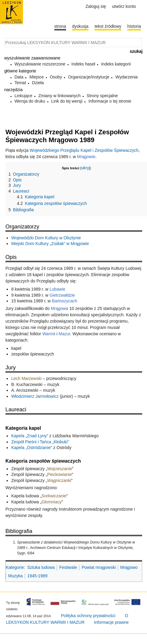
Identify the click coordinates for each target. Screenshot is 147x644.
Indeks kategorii (116, 64)
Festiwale (68, 567)
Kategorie (15, 567)
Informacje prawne (111, 622)
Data (19, 77)
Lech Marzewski (26, 378)
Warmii (49, 334)
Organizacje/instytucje (89, 77)
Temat (20, 83)
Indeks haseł (83, 64)
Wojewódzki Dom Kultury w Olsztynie (46, 238)
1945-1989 (37, 576)
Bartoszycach (65, 301)
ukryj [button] (85, 168)
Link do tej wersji (67, 101)
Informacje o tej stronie (110, 101)
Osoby (56, 77)
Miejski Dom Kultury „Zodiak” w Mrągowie (50, 244)
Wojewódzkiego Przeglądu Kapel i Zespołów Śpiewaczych (84, 150)
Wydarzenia (126, 77)
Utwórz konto (124, 6)
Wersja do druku (30, 101)
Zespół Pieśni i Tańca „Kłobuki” (40, 442)
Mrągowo (129, 567)
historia (134, 26)
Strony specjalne (102, 96)
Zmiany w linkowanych (59, 96)
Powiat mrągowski (99, 567)
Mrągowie (86, 157)
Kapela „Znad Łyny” (30, 436)
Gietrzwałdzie (62, 295)
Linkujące (23, 96)
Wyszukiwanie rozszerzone (40, 64)
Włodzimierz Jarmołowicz (35, 396)
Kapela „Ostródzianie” (32, 448)
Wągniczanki (59, 480)
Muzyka (15, 576)
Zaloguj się (96, 6)
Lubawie (57, 289)
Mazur (64, 334)
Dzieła (38, 83)
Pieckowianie (59, 474)
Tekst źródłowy (108, 26)
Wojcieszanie (59, 469)
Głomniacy (52, 502)
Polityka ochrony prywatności (88, 616)
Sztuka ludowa (41, 567)
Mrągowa (59, 308)
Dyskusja (80, 26)
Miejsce (36, 77)
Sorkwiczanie (54, 496)
